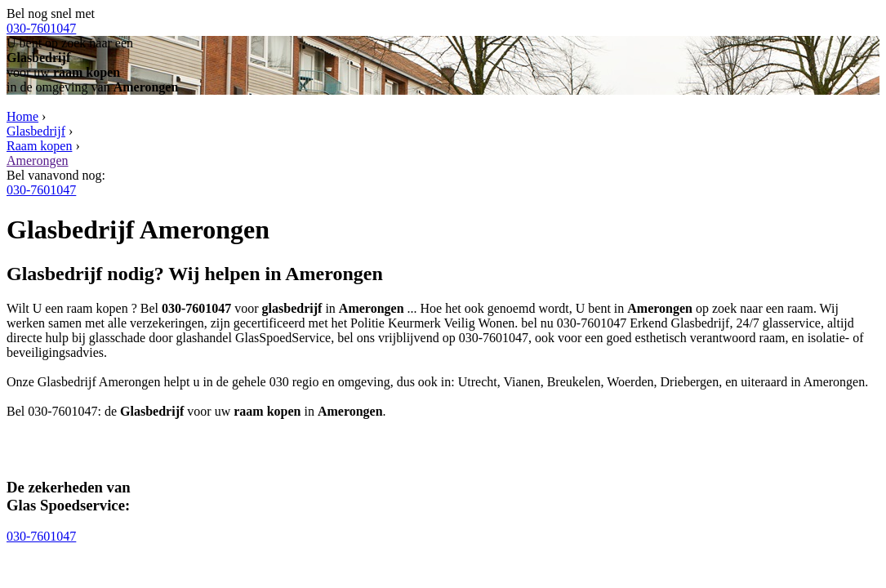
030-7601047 (41, 28)
